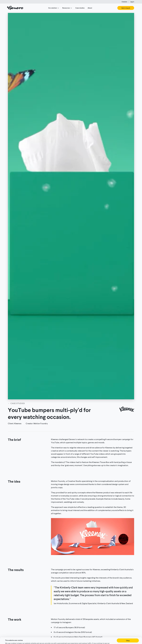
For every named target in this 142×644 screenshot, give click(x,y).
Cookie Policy (90, 639)
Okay (128, 634)
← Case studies (16, 403)
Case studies (80, 8)
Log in (132, 2)
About (90, 8)
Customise (128, 639)
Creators (124, 2)
